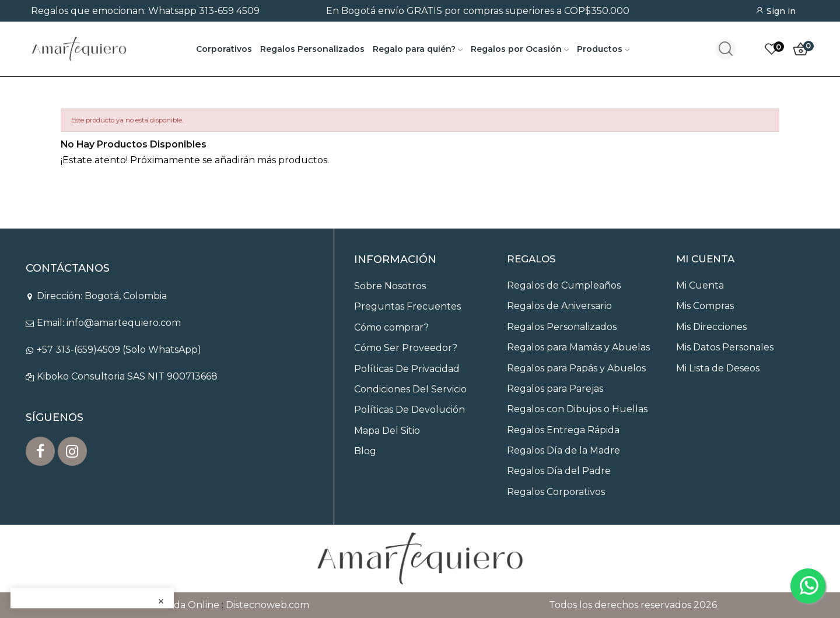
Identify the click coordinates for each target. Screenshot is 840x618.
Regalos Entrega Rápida (563, 430)
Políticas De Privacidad (407, 369)
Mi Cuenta (700, 285)
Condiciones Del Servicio (410, 389)
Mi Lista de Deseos (718, 368)
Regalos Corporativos (556, 492)
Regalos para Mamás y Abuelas (578, 347)
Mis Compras (705, 306)
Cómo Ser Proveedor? (406, 348)
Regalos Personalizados (562, 327)
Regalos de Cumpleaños (564, 285)
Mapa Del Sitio (387, 431)
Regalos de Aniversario (559, 306)
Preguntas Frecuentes (407, 306)
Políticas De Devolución (409, 410)
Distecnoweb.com (267, 605)
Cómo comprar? (391, 327)
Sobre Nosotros (390, 286)
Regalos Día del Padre (559, 471)
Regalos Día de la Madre (563, 450)
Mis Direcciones (711, 327)
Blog (365, 451)
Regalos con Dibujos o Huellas (577, 409)
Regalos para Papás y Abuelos (576, 368)
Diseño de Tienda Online (162, 605)
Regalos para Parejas (555, 389)
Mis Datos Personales (725, 347)
